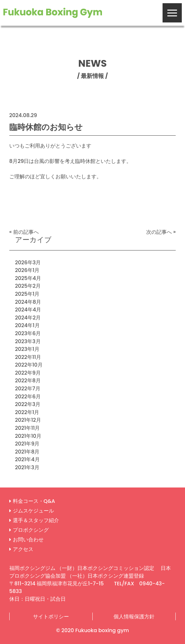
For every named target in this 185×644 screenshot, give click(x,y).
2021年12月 (28, 420)
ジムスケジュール (33, 511)
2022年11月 (28, 357)
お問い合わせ (28, 540)
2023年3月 (28, 341)
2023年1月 (27, 349)
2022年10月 (29, 365)
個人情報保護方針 (134, 616)
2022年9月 (28, 373)
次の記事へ (159, 232)
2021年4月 (27, 459)
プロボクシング (31, 530)
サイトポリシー (51, 616)
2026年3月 (28, 262)
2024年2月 (28, 317)
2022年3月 (28, 404)
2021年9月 (27, 444)
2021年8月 (27, 451)
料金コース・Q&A (34, 501)
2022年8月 (28, 381)
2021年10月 (28, 436)
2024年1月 (27, 325)
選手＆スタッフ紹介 (36, 520)
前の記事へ (26, 232)
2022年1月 (27, 412)
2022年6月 (28, 396)
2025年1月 (27, 294)
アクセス (23, 549)
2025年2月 (28, 286)
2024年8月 (28, 302)
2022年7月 (28, 389)
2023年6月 (28, 333)
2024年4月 (28, 310)
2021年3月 (27, 467)
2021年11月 (28, 428)
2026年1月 (27, 270)
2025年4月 (28, 278)
